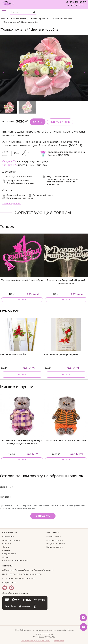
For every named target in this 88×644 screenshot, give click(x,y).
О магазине (8, 536)
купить (22, 299)
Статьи (5, 557)
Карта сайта (59, 640)
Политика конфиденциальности (36, 640)
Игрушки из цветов (56, 543)
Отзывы (6, 550)
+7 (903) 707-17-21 (76, 5)
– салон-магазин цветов (43, 630)
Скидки (6, 546)
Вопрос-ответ (9, 553)
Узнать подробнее (11, 203)
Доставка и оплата (11, 540)
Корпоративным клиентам (15, 560)
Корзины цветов (55, 540)
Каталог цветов (19, 19)
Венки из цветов (55, 546)
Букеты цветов (54, 536)
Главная (4, 19)
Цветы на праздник (39, 19)
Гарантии (7, 543)
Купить (37, 121)
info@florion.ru (9, 582)
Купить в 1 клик (59, 122)
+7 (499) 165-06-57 (75, 2)
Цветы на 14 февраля (62, 19)
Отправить (43, 515)
